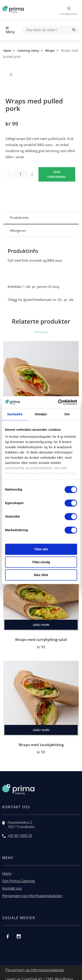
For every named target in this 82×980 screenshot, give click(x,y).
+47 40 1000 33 (20, 836)
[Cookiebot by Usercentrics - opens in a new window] (58, 402)
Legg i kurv (41, 625)
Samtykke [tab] (15, 414)
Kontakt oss (12, 888)
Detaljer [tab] (41, 414)
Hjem (7, 51)
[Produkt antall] (20, 174)
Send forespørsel (57, 174)
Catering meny (28, 51)
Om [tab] (67, 414)
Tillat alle (41, 549)
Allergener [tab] (18, 230)
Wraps (50, 51)
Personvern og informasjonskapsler (32, 896)
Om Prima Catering (18, 881)
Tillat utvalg (41, 562)
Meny (10, 30)
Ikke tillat (41, 575)
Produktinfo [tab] (19, 218)
